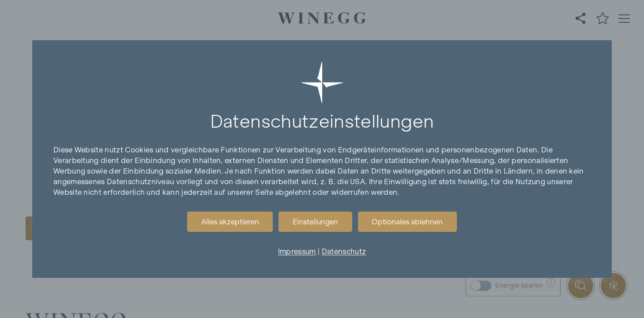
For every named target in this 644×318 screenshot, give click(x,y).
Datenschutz (344, 251)
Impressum (297, 251)
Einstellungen (315, 222)
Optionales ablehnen (407, 222)
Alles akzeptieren (230, 222)
